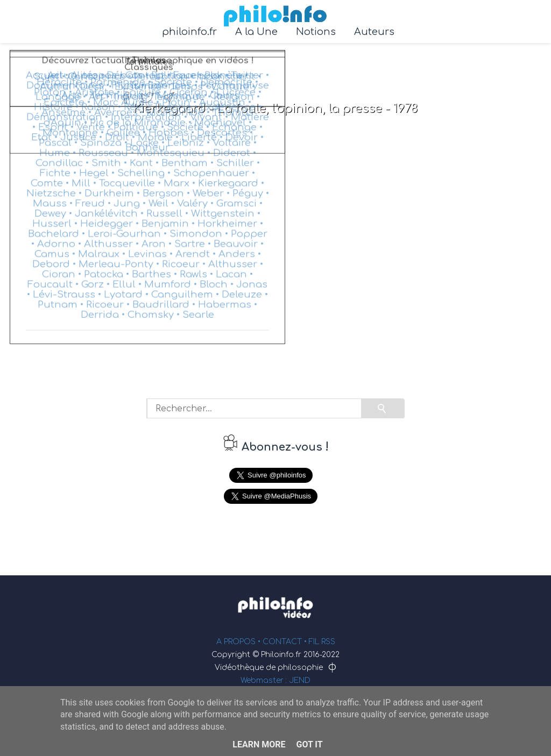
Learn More (259, 744)
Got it (309, 744)
